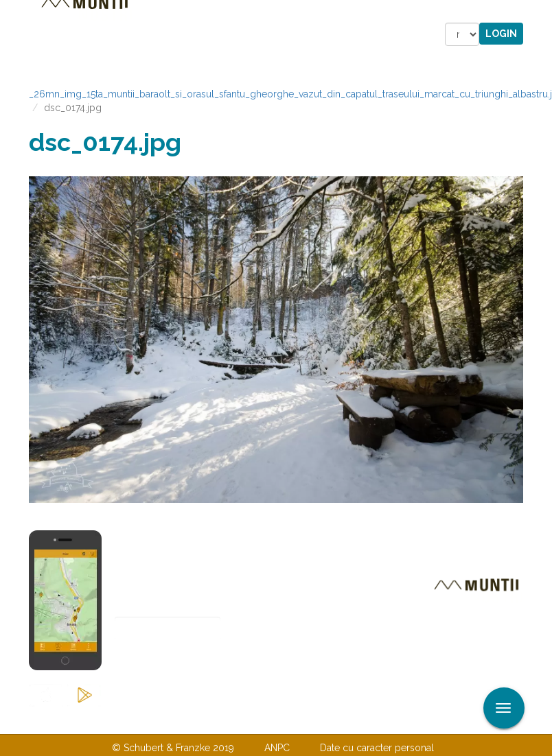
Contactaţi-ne (171, 720)
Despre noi (255, 720)
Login (501, 34)
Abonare (160, 662)
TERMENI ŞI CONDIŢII (357, 720)
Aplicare (542, 12)
